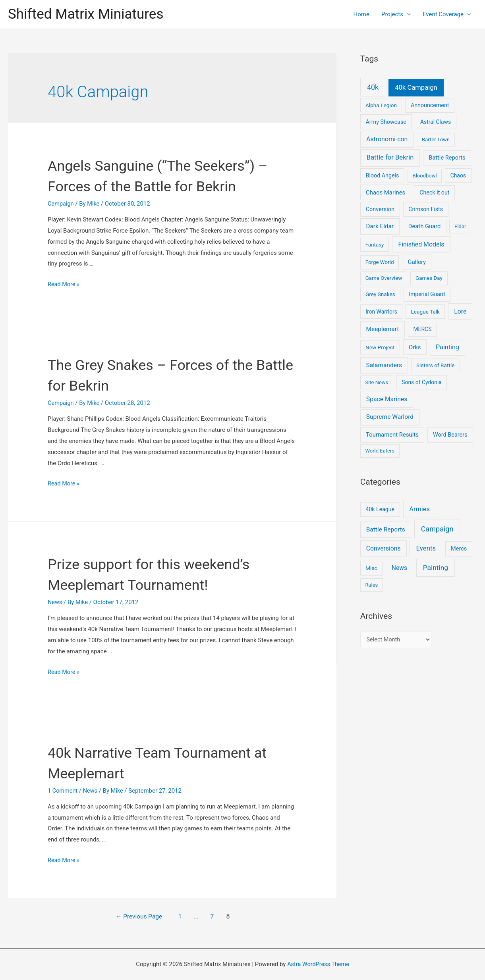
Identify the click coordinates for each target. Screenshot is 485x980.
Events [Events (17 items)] (426, 548)
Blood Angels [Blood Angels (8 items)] (383, 175)
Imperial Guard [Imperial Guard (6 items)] (427, 294)
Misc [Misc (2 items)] (371, 568)
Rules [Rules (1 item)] (371, 585)
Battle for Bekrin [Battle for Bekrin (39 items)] (390, 157)
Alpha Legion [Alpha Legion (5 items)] (381, 105)
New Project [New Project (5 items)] (380, 347)
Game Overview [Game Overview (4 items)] (384, 278)
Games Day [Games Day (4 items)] (429, 278)
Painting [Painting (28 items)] (447, 347)
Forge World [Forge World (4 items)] (380, 262)
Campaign (61, 204)
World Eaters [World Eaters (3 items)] (380, 451)
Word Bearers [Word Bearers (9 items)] (450, 435)
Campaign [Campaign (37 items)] (437, 529)
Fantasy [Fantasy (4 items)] (375, 245)
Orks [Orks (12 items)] (415, 347)
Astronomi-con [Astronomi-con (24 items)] (387, 139)
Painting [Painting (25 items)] (436, 568)
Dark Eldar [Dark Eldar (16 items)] (380, 226)
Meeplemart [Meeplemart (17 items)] (383, 329)
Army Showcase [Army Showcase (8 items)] (386, 122)
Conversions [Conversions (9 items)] (384, 548)
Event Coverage (443, 14)
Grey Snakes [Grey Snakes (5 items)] (380, 294)
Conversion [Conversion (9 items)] (380, 209)
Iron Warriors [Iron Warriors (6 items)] (381, 312)
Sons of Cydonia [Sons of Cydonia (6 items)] (422, 382)
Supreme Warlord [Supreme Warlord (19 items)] (390, 417)
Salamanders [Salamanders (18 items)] (384, 365)
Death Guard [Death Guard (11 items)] (425, 226)
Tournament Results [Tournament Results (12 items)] (392, 435)
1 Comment (63, 790)
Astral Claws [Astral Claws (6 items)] (436, 122)
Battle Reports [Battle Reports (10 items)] (447, 158)
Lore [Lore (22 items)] (460, 311)
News (55, 602)
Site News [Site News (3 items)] (377, 382)
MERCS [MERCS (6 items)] (422, 329)
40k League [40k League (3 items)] (380, 509)
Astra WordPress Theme (318, 964)
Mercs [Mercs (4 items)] (459, 549)
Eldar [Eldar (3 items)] (460, 226)
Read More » (64, 284)
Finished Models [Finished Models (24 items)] (421, 244)
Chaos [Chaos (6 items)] (458, 175)
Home (361, 14)
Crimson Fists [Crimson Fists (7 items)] (426, 209)
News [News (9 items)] (399, 568)
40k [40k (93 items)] (373, 87)
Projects (392, 14)
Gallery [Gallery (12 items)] (417, 262)
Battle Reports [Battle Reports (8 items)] (386, 529)
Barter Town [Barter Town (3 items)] (436, 140)
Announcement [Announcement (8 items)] (430, 105)
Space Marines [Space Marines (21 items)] (387, 399)
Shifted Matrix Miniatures (86, 14)
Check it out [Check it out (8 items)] (434, 193)
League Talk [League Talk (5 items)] (425, 312)
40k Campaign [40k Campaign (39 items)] (416, 88)
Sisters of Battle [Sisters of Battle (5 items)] (436, 365)
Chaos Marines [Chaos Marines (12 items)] (385, 193)
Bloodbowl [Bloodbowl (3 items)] (425, 176)
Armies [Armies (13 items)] (419, 509)
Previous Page (139, 916)
